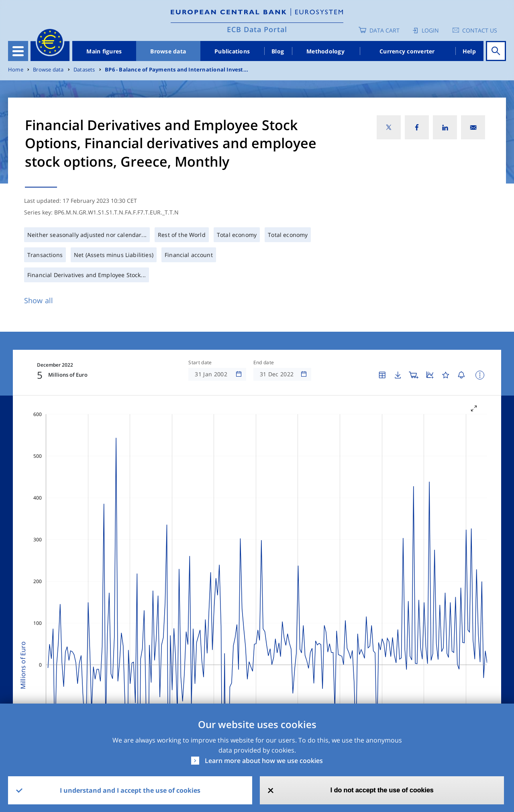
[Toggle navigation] (18, 51)
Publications (232, 51)
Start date (200, 363)
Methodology (325, 51)
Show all (39, 300)
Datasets (84, 70)
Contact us (480, 30)
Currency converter (407, 51)
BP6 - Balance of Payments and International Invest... (176, 70)
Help (469, 51)
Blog (278, 51)
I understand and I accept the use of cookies (130, 790)
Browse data (168, 51)
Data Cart (384, 30)
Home (16, 70)
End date (264, 363)
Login (430, 30)
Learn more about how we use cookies (264, 761)
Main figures (104, 51)
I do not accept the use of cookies (382, 790)
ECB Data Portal (257, 29)
